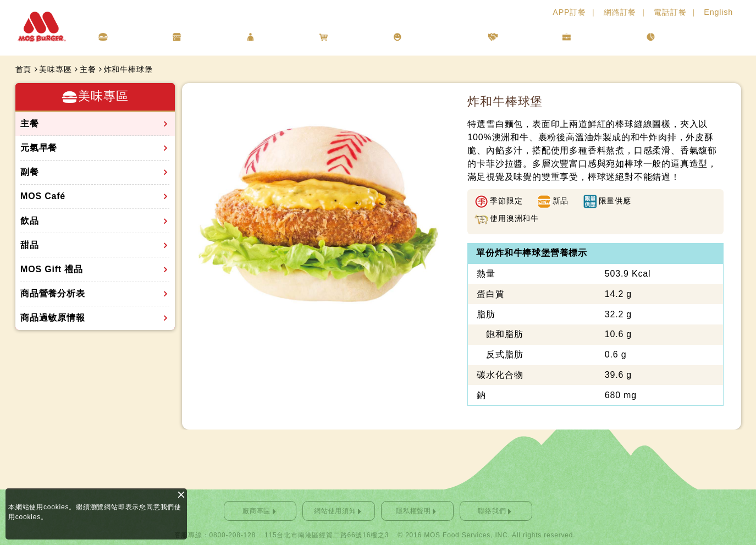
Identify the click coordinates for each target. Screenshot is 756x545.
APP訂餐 (569, 12)
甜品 (30, 245)
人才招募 (522, 37)
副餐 (30, 172)
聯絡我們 (492, 511)
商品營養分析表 (53, 293)
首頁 (24, 69)
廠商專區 (256, 511)
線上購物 (353, 37)
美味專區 (132, 37)
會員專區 (280, 37)
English (718, 12)
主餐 (88, 69)
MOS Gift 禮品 (52, 269)
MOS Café (43, 196)
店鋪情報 (206, 37)
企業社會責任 (437, 37)
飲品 (30, 221)
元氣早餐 (39, 148)
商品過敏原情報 (53, 318)
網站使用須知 (335, 511)
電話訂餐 (670, 12)
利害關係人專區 (696, 37)
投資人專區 (601, 37)
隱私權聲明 (413, 511)
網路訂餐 (620, 12)
